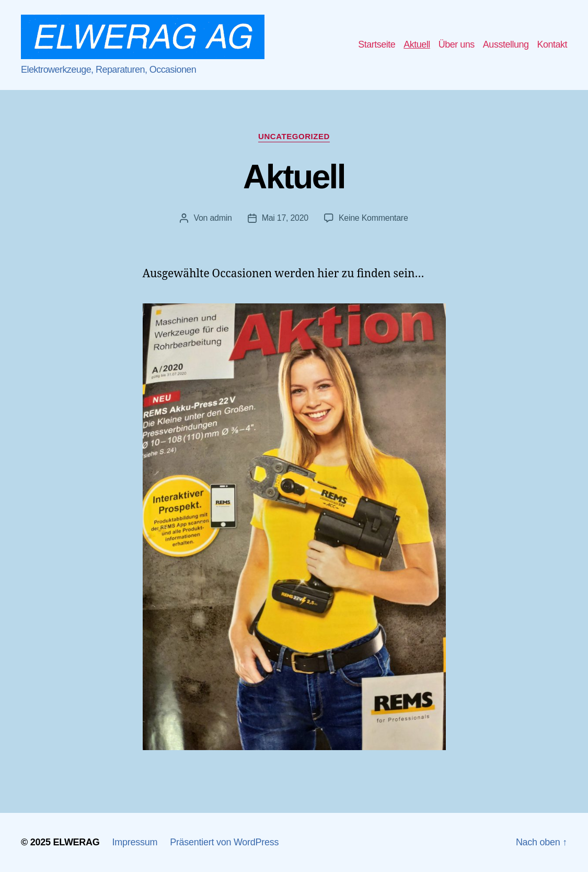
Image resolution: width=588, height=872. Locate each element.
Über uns (457, 44)
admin (221, 218)
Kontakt (552, 44)
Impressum (135, 842)
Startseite (377, 44)
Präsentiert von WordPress (224, 842)
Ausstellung (506, 44)
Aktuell (417, 44)
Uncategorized (294, 136)
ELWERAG (76, 842)
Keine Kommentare (373, 218)
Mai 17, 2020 (285, 218)
